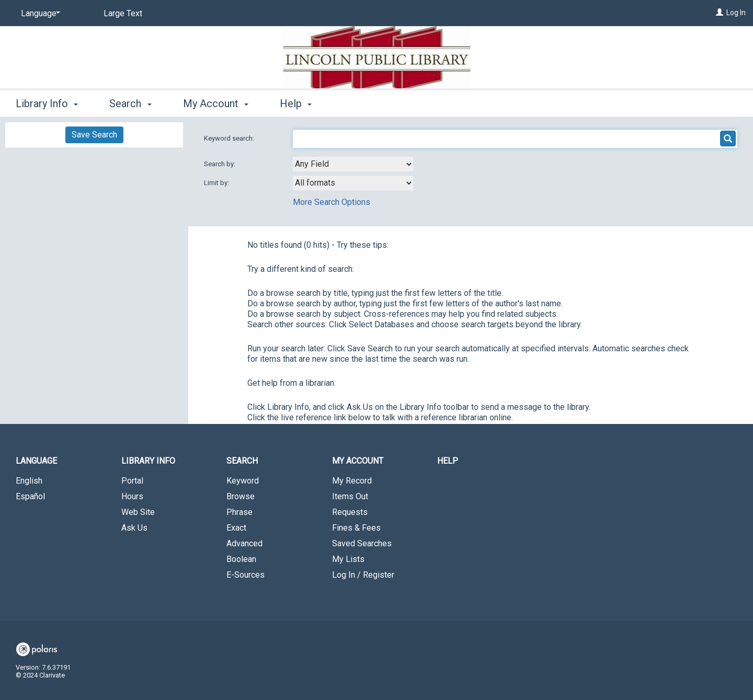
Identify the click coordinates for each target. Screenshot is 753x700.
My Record (352, 481)
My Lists (348, 559)
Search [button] (130, 104)
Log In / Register (363, 575)
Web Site (138, 512)
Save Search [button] (94, 135)
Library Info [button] (47, 104)
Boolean (241, 559)
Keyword (243, 481)
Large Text (123, 13)
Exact (236, 528)
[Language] (39, 14)
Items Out (350, 496)
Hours (132, 496)
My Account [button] (216, 104)
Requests (350, 512)
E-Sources (246, 575)
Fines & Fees (356, 528)
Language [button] (36, 461)
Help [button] (296, 104)
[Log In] (720, 13)
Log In (736, 13)
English (29, 481)
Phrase (239, 512)
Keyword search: (230, 138)
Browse (241, 496)
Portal (132, 481)
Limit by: (217, 183)
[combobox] (353, 164)
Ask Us (134, 528)
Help (448, 461)
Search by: (220, 164)
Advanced (244, 543)
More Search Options (332, 202)
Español (30, 496)
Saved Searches (362, 543)
